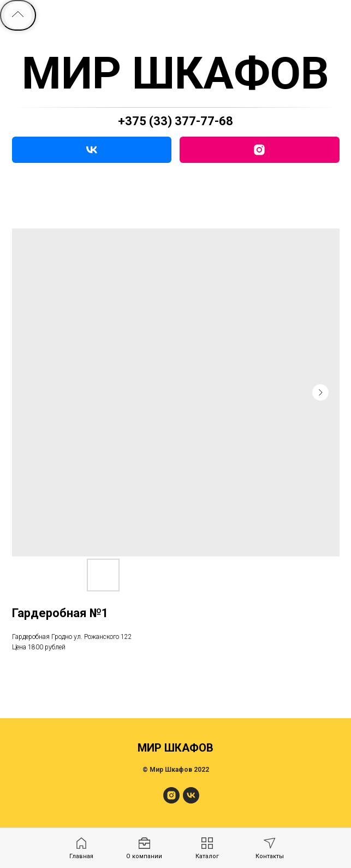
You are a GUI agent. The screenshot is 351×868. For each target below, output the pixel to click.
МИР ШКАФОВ (175, 73)
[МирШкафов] (171, 800)
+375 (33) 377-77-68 (175, 121)
